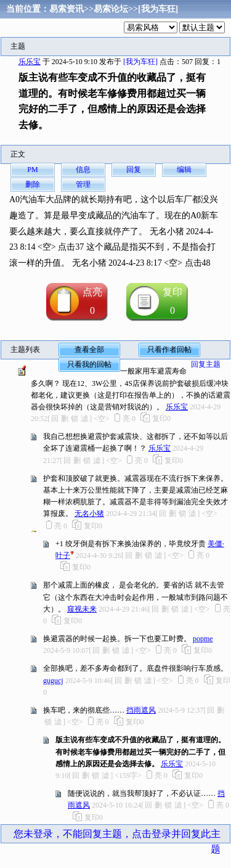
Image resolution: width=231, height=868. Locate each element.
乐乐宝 (30, 62)
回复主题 (206, 364)
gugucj (53, 681)
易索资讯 (67, 9)
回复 (134, 170)
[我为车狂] (158, 9)
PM (32, 170)
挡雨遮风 (141, 710)
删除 (33, 184)
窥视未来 (82, 609)
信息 (83, 170)
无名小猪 (89, 514)
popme (203, 639)
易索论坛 (111, 9)
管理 (83, 184)
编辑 (184, 170)
